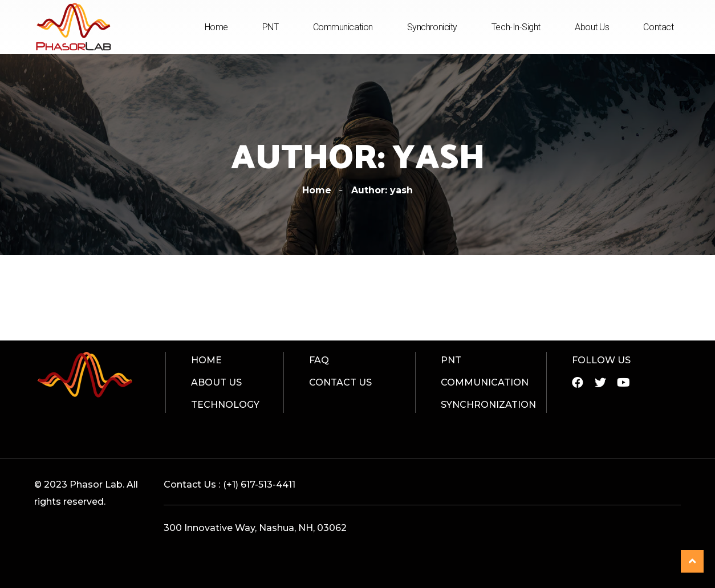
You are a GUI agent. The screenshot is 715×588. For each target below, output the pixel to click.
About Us (592, 27)
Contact (658, 27)
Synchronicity (432, 27)
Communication (343, 27)
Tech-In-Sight (516, 27)
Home (216, 27)
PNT (271, 27)
